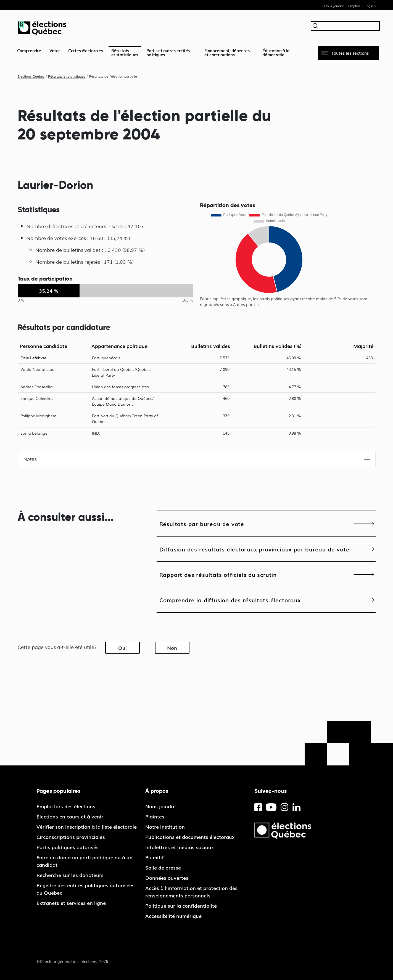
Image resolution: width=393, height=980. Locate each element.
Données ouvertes (167, 878)
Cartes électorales (86, 50)
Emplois (354, 6)
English (370, 6)
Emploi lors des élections (66, 806)
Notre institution (165, 826)
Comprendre (29, 50)
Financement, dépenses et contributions (227, 52)
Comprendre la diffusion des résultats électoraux (230, 600)
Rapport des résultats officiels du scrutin (218, 574)
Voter (55, 50)
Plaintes (155, 816)
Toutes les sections (350, 53)
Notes (30, 459)
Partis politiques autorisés (68, 847)
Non (172, 648)
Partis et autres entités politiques (168, 52)
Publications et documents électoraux (190, 837)
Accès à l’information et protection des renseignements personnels (191, 891)
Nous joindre (334, 6)
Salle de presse (163, 867)
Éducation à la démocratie (276, 52)
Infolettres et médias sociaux (180, 847)
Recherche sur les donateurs (70, 875)
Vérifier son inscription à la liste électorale (87, 826)
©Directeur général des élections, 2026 (72, 961)
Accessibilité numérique (173, 916)
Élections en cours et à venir (70, 816)
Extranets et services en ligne (71, 903)
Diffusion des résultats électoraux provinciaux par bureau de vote (254, 549)
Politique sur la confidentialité (181, 905)
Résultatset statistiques (125, 52)
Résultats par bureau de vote (202, 524)
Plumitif (155, 857)
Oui (122, 648)
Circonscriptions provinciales (71, 837)
